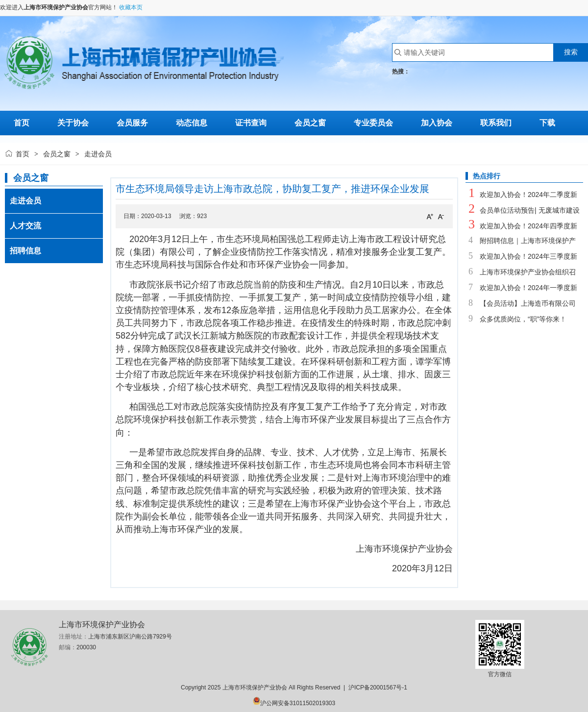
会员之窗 (310, 123)
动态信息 (192, 123)
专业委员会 (373, 123)
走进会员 (25, 201)
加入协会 (437, 123)
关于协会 (73, 123)
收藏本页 (131, 7)
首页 (23, 154)
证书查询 (251, 123)
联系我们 (496, 123)
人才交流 (25, 226)
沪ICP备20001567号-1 (378, 687)
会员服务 (132, 123)
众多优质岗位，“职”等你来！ (523, 319)
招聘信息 (25, 251)
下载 (547, 123)
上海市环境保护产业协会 (56, 7)
